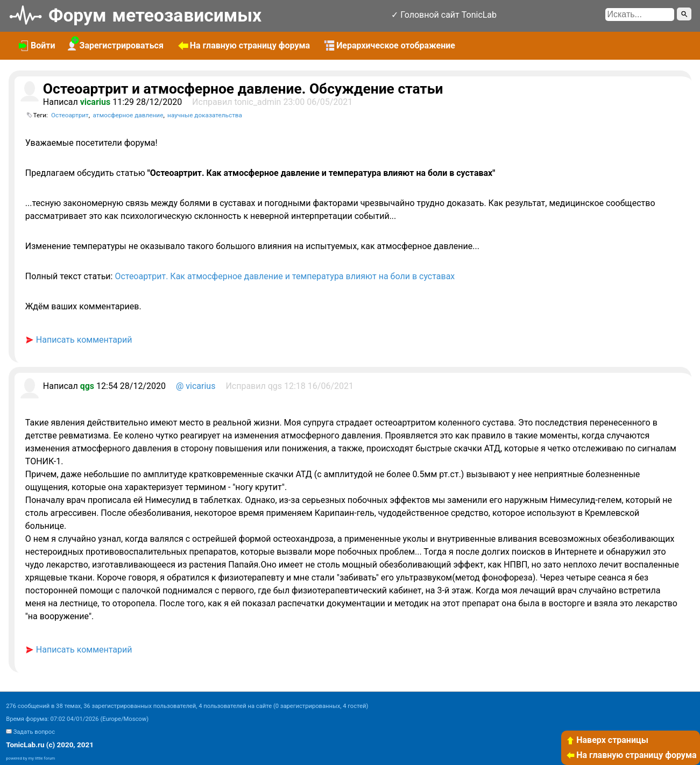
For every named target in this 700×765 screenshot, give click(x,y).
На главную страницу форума (631, 755)
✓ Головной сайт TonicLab (444, 15)
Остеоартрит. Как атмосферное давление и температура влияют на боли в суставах (285, 276)
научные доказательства (205, 115)
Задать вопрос (34, 732)
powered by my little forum (30, 758)
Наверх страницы (607, 740)
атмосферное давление (128, 115)
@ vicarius (196, 386)
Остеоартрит (70, 115)
